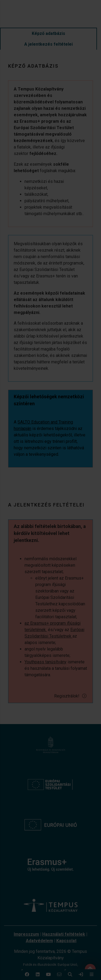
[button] (27, 975)
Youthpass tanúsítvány (46, 662)
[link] (81, 975)
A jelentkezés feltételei (48, 44)
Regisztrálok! (71, 696)
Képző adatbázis (48, 33)
